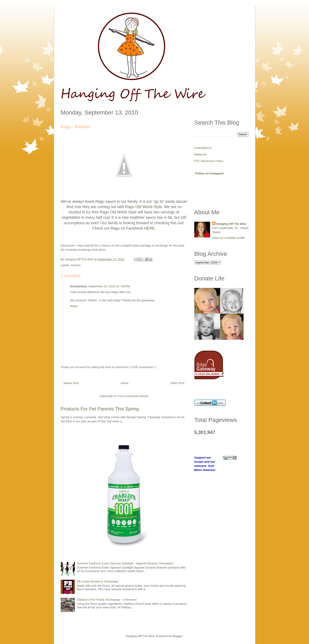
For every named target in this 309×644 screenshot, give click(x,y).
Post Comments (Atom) (133, 396)
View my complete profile (229, 238)
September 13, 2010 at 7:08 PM (109, 286)
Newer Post (71, 383)
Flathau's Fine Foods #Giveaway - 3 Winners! (107, 600)
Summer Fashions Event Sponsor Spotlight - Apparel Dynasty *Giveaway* (125, 563)
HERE (149, 228)
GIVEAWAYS (203, 148)
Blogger (177, 636)
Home (125, 383)
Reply (74, 306)
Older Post (177, 383)
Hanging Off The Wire (231, 224)
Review (76, 265)
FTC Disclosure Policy (209, 161)
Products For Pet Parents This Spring (100, 409)
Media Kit (201, 154)
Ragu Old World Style (144, 207)
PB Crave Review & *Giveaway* (98, 581)
